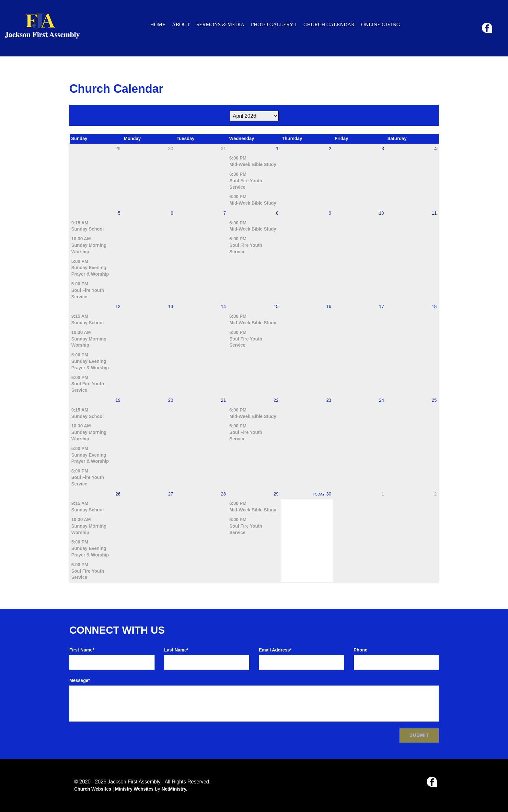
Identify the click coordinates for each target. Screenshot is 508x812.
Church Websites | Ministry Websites (115, 789)
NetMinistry (174, 789)
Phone (361, 650)
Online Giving (381, 24)
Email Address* (275, 650)
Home (158, 24)
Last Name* (177, 650)
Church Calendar (329, 24)
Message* (80, 680)
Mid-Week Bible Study (253, 164)
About (181, 24)
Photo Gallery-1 (274, 24)
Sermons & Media (220, 24)
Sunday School (87, 229)
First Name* (82, 650)
